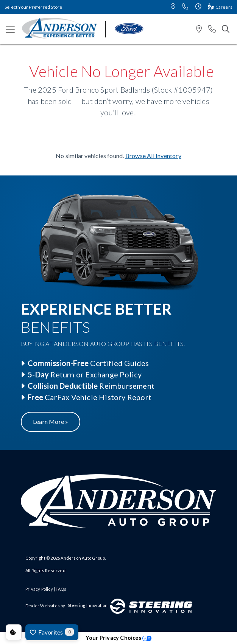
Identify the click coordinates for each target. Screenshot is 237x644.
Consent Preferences (14, 632)
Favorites (52, 632)
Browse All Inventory (153, 156)
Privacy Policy (39, 589)
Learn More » (51, 421)
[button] (173, 7)
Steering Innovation (88, 605)
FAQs (61, 589)
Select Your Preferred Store (33, 7)
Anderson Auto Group (83, 558)
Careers (220, 7)
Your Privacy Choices (118, 638)
